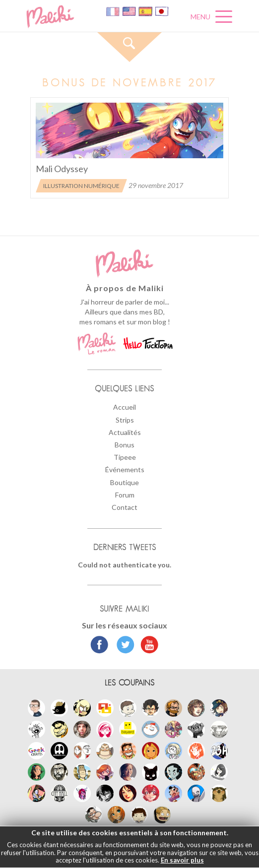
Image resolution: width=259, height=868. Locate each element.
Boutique (125, 482)
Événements (125, 469)
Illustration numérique (81, 186)
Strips (125, 420)
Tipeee (125, 457)
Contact (125, 507)
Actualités (125, 432)
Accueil (125, 407)
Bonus (125, 445)
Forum (125, 495)
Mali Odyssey (62, 169)
